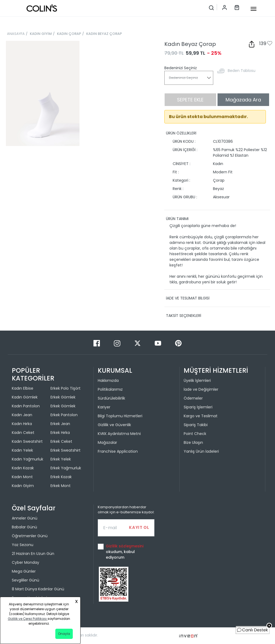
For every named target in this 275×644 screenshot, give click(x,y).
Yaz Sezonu (23, 545)
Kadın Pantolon (26, 406)
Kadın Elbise (23, 388)
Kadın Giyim (23, 486)
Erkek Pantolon (64, 415)
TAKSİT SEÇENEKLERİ (184, 316)
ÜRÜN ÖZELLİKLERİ (181, 133)
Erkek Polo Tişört (66, 388)
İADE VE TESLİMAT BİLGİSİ (188, 298)
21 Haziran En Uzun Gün (33, 554)
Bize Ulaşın (193, 442)
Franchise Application (118, 451)
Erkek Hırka (60, 433)
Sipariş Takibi (196, 425)
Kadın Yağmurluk (28, 459)
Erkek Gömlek (63, 397)
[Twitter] (138, 343)
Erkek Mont (61, 486)
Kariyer (104, 407)
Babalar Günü (24, 527)
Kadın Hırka (22, 424)
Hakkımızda (108, 380)
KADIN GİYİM (41, 34)
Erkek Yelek (61, 459)
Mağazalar (107, 442)
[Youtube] (158, 343)
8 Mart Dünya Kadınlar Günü (38, 589)
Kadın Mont (22, 477)
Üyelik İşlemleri (197, 380)
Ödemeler (193, 398)
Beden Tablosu (242, 71)
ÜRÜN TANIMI (177, 219)
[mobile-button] (254, 9)
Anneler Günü (25, 518)
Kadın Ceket (23, 433)
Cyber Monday (26, 562)
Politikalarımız (110, 389)
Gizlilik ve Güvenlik (114, 425)
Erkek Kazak (61, 477)
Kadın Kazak (23, 468)
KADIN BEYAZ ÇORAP (104, 34)
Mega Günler (24, 571)
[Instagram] (118, 343)
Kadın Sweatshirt (27, 441)
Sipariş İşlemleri (198, 407)
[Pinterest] (178, 343)
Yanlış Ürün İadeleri (201, 451)
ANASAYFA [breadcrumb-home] (16, 34)
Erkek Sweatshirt (66, 450)
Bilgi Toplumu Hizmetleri (120, 416)
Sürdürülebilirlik (111, 398)
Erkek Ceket (61, 441)
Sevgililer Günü (26, 580)
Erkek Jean (60, 424)
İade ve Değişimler (201, 389)
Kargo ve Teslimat (201, 416)
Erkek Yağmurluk (66, 468)
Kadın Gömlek (25, 397)
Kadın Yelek (22, 450)
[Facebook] (97, 343)
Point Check (195, 434)
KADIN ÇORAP (69, 34)
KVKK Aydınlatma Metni (119, 434)
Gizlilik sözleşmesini (125, 546)
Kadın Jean (22, 415)
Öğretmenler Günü (30, 536)
